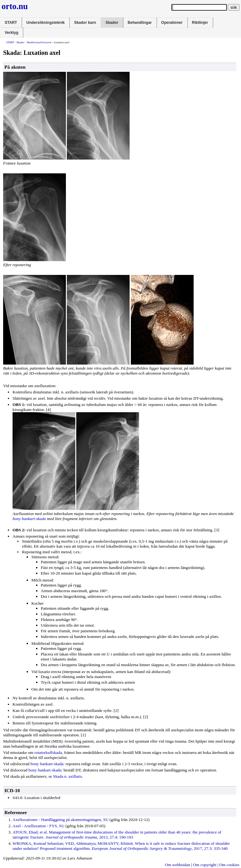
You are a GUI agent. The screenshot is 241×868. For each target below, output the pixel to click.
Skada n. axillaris (67, 776)
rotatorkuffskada (48, 752)
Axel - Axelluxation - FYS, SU (38, 826)
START (11, 23)
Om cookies (229, 865)
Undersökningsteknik (46, 23)
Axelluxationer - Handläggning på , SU (61, 820)
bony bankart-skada (29, 519)
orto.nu (15, 6)
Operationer (172, 23)
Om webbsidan (178, 865)
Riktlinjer (200, 23)
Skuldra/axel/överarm (39, 42)
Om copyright (205, 865)
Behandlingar (140, 23)
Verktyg (11, 33)
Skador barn (85, 23)
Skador (112, 23)
